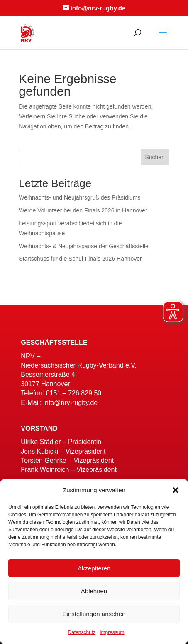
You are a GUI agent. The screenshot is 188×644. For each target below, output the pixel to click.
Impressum (112, 632)
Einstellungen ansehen (94, 614)
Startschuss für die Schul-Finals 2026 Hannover (80, 259)
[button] (176, 490)
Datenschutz (82, 632)
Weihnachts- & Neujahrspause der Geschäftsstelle (84, 246)
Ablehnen (94, 591)
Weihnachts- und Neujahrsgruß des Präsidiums (79, 197)
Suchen (155, 157)
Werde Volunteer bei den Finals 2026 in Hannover (83, 210)
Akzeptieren (94, 568)
